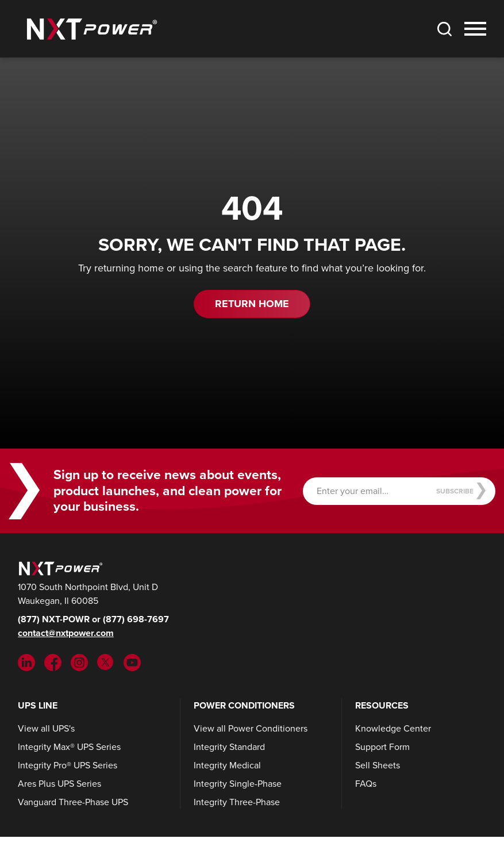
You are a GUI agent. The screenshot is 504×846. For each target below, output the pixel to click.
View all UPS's (46, 728)
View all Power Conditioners (251, 728)
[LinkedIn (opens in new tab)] (26, 662)
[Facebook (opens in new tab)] (53, 662)
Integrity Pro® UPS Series (68, 765)
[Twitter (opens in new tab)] (106, 662)
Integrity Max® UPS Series (69, 747)
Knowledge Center (393, 728)
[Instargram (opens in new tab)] (79, 662)
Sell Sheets (378, 765)
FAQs (366, 784)
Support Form (382, 747)
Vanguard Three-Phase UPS (73, 802)
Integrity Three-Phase (237, 802)
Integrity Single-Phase (238, 784)
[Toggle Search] (444, 29)
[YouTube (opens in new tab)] (132, 662)
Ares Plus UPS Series (59, 784)
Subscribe (461, 491)
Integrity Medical (227, 765)
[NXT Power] (59, 567)
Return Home (252, 304)
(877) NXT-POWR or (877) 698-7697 (93, 619)
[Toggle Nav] (475, 29)
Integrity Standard (229, 747)
